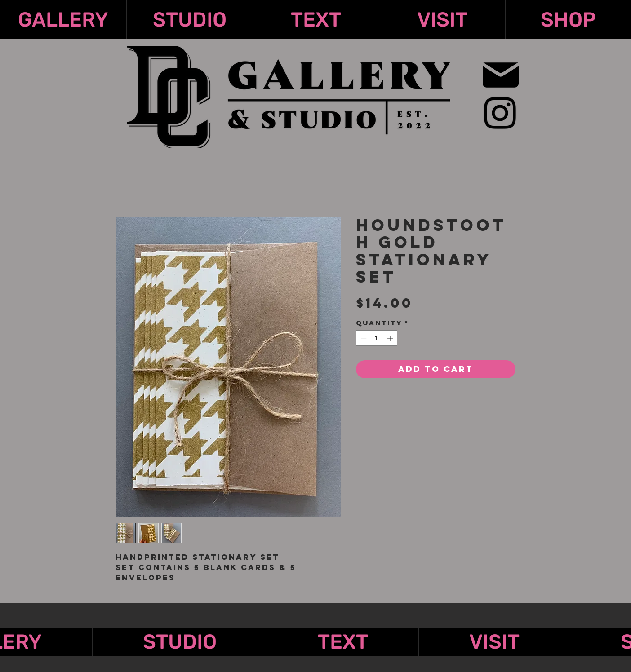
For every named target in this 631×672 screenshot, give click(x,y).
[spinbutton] (377, 338)
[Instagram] (500, 113)
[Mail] (500, 75)
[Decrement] (363, 338)
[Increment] (391, 338)
